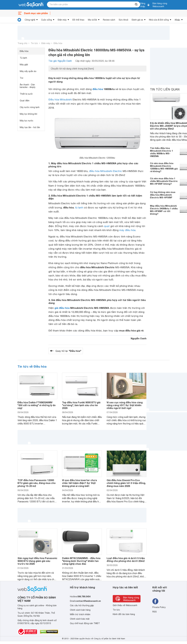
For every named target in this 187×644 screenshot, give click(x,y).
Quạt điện (25, 101)
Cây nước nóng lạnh (30, 107)
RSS (155, 612)
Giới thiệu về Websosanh (125, 605)
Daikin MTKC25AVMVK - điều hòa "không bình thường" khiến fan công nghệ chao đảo (81, 561)
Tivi (21, 78)
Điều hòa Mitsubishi (60, 100)
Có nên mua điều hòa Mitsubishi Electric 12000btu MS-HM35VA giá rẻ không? (164, 167)
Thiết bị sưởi (26, 94)
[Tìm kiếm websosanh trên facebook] (155, 601)
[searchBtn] (136, 4)
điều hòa (98, 89)
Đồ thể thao (78, 20)
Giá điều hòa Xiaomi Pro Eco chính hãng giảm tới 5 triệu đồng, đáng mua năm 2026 (126, 483)
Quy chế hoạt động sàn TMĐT (85, 623)
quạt (107, 226)
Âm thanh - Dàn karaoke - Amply (28, 86)
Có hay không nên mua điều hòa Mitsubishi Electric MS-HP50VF (163, 195)
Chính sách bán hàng (80, 610)
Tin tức (34, 43)
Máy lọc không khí (28, 114)
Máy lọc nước (27, 121)
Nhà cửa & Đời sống (159, 20)
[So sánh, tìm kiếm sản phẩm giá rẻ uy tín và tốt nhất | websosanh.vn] (31, 5)
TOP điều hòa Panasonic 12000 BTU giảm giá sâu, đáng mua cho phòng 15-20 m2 (37, 483)
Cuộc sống (46, 20)
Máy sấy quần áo (28, 71)
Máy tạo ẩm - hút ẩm (30, 127)
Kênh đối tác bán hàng (124, 614)
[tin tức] (19, 20)
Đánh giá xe (137, 20)
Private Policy (159, 607)
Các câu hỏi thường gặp (82, 605)
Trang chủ (22, 43)
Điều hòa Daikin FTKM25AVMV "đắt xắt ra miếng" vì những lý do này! (37, 405)
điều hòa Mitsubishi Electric (106, 171)
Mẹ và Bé (92, 20)
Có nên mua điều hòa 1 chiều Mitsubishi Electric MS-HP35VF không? (164, 181)
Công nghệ (30, 20)
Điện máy (62, 20)
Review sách (109, 20)
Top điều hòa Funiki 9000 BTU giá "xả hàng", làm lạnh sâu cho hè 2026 (81, 405)
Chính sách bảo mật (80, 619)
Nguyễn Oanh (139, 338)
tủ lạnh (79, 208)
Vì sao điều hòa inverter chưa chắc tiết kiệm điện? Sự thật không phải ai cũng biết (79, 483)
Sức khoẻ (123, 20)
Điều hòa (58, 43)
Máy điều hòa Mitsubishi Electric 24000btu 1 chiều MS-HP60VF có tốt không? (164, 210)
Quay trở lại (68, 351)
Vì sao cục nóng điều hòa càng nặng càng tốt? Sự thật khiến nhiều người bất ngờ (125, 405)
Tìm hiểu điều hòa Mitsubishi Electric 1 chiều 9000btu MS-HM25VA (161, 152)
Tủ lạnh (23, 58)
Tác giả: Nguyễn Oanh (60, 61)
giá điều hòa (62, 308)
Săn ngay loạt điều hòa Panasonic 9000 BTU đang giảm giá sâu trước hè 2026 (37, 561)
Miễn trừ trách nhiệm (80, 614)
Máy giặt (24, 65)
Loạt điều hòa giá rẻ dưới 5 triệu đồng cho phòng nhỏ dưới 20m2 (126, 560)
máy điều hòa (127, 230)
